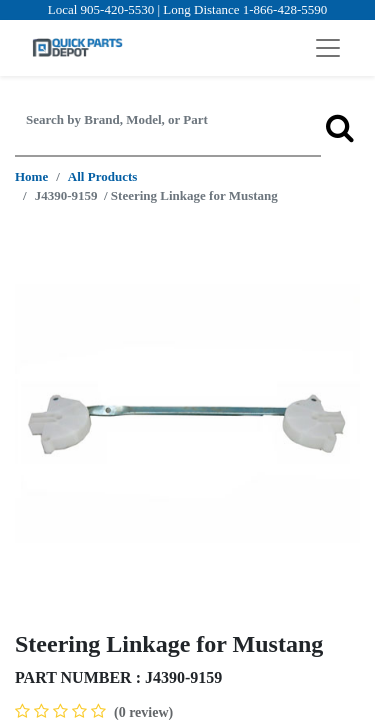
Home (31, 176)
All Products (102, 176)
